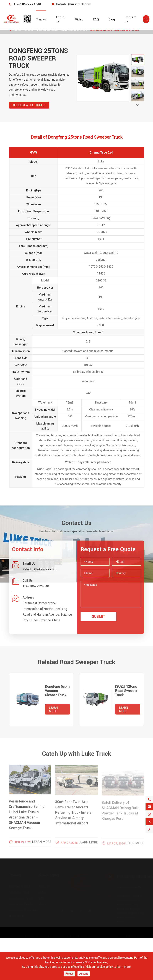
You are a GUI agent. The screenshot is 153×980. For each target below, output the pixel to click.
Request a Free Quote (29, 105)
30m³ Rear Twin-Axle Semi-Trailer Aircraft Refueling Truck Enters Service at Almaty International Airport (73, 815)
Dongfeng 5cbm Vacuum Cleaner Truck (57, 692)
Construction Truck (21, 897)
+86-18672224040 (27, 4)
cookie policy (105, 967)
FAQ (96, 19)
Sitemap (114, 935)
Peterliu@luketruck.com (74, 4)
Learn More (53, 711)
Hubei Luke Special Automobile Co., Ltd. (50, 935)
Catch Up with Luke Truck (77, 752)
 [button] (138, 105)
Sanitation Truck (19, 891)
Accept (84, 974)
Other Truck (16, 915)
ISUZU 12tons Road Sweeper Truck (126, 692)
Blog (112, 19)
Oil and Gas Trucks (21, 903)
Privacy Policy (135, 935)
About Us (45, 885)
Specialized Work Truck (24, 909)
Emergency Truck (20, 885)
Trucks (41, 19)
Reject (69, 974)
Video (79, 19)
